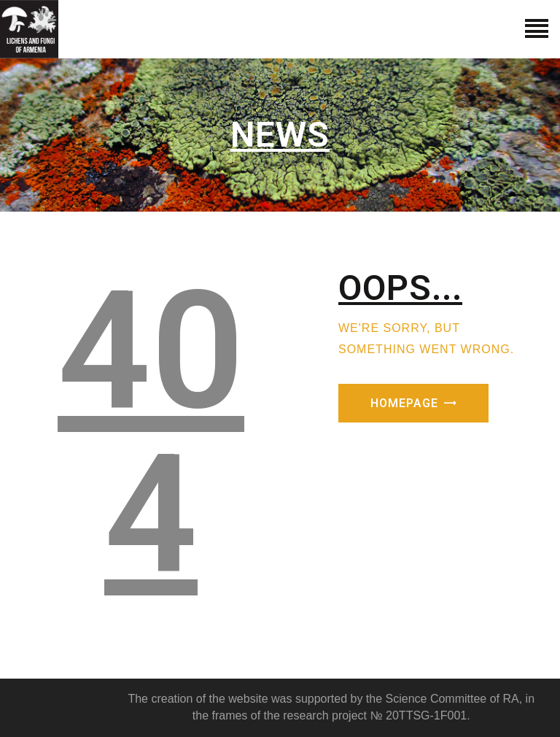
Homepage (404, 403)
